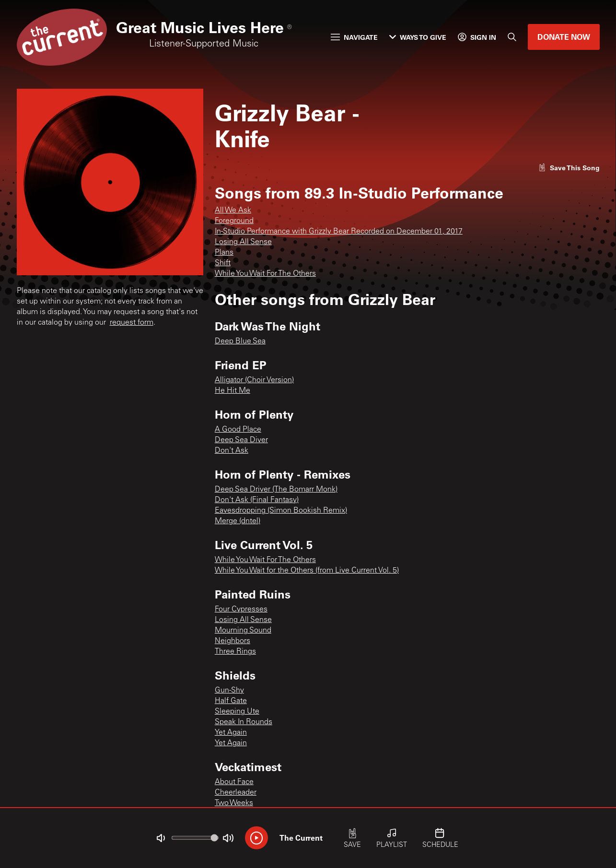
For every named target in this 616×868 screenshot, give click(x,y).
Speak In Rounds (244, 722)
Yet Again (231, 733)
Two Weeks (234, 803)
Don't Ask (232, 451)
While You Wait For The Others (265, 274)
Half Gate (231, 701)
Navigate (354, 37)
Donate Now (564, 37)
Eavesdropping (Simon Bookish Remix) (281, 511)
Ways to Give (418, 37)
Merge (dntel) (238, 521)
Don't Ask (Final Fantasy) (257, 500)
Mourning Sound (243, 631)
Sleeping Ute (237, 712)
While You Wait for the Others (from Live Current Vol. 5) (307, 571)
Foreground (234, 221)
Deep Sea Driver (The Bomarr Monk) (276, 490)
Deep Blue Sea (240, 341)
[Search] (512, 37)
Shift (223, 263)
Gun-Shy (229, 691)
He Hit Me (232, 391)
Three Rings (235, 652)
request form (132, 323)
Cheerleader (236, 793)
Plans (224, 253)
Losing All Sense (243, 242)
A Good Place (238, 430)
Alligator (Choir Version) (254, 380)
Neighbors (232, 641)
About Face (234, 782)
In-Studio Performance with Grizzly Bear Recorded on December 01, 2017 (339, 232)
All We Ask (233, 211)
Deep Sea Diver (241, 440)
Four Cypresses (241, 610)
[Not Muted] (161, 838)
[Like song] (569, 168)
